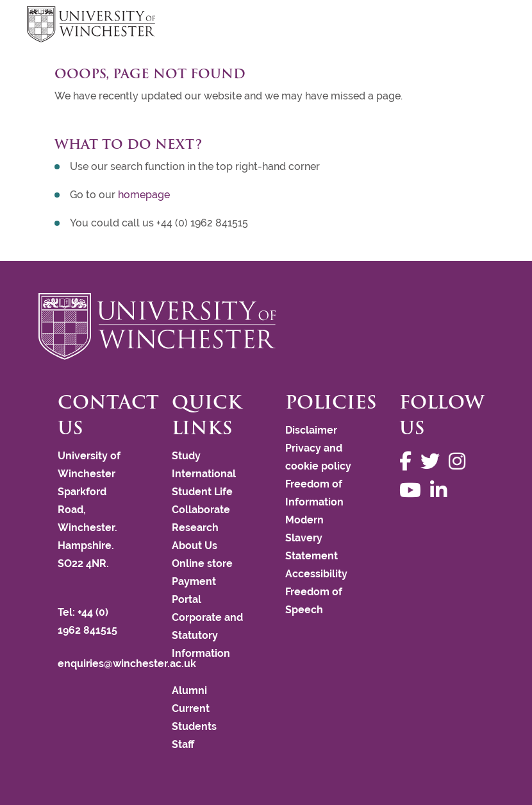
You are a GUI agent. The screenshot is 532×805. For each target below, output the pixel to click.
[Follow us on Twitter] (433, 462)
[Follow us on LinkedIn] (442, 490)
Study (186, 456)
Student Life (202, 492)
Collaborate (201, 510)
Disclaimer (311, 430)
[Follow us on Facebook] (409, 462)
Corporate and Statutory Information (207, 635)
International (204, 474)
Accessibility (316, 574)
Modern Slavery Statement (312, 538)
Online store (202, 563)
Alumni (189, 691)
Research (195, 528)
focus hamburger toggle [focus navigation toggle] (483, 26)
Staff (183, 744)
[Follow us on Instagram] (460, 462)
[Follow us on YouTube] (413, 490)
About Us (195, 546)
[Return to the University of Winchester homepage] (266, 326)
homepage (144, 195)
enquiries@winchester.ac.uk (127, 664)
